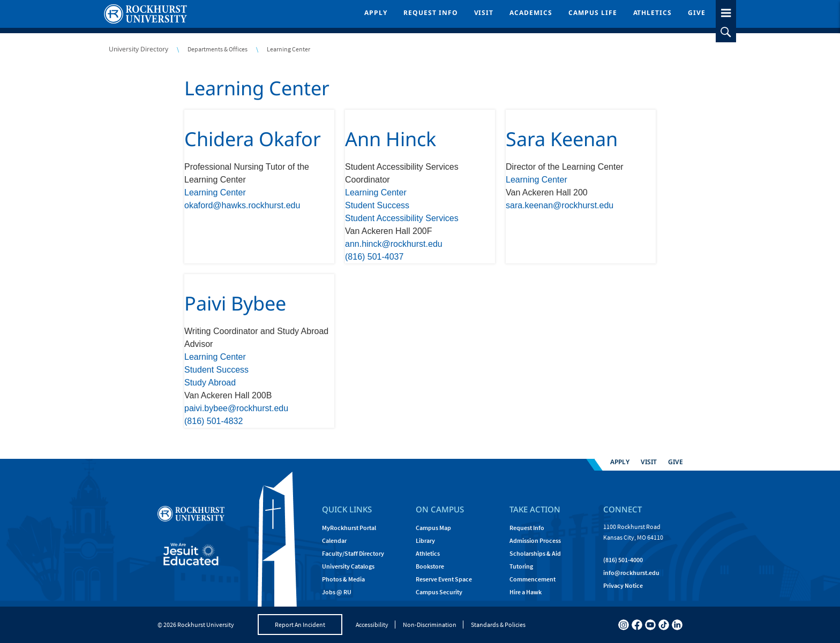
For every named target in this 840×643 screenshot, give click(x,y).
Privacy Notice (623, 585)
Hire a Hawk (526, 592)
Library (425, 540)
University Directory (138, 49)
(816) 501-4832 (213, 421)
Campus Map (433, 528)
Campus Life (593, 13)
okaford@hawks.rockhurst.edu (242, 205)
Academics (531, 13)
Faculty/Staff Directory (353, 553)
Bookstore (430, 566)
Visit (484, 13)
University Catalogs (348, 566)
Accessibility (372, 625)
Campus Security (439, 592)
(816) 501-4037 (374, 257)
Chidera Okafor (253, 139)
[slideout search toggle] (726, 32)
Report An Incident (300, 625)
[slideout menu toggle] (726, 11)
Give (697, 13)
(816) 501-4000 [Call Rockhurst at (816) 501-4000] (623, 560)
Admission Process (535, 540)
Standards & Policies (498, 625)
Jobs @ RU (337, 592)
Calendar (334, 540)
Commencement (532, 579)
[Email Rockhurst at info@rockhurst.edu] (631, 573)
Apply (376, 13)
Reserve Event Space (444, 579)
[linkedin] (677, 625)
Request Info (431, 13)
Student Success (377, 205)
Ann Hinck (391, 139)
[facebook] (637, 625)
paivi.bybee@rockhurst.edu (236, 408)
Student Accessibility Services (402, 218)
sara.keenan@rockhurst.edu (560, 205)
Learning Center (257, 88)
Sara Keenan (562, 139)
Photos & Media (343, 579)
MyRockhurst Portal (349, 528)
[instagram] (624, 625)
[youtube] (650, 625)
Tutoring (521, 566)
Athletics (653, 13)
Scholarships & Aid (535, 553)
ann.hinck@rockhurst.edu (394, 244)
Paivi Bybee (235, 303)
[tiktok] (664, 625)
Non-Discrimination (430, 625)
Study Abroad (210, 383)
